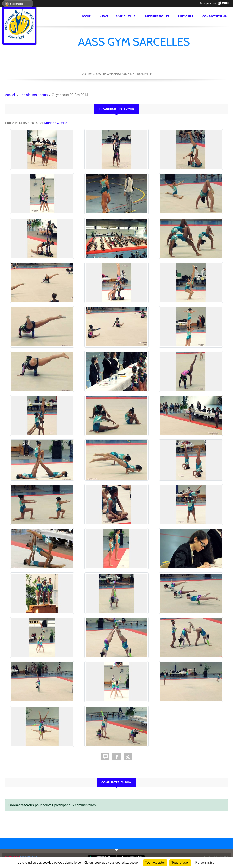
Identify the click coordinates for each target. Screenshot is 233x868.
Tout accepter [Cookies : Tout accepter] (155, 863)
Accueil (87, 16)
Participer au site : (214, 3)
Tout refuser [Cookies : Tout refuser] (180, 863)
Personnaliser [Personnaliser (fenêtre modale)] (206, 863)
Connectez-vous (21, 805)
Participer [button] (185, 16)
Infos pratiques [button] (157, 16)
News (104, 16)
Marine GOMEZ (56, 123)
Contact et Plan (215, 16)
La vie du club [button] (125, 16)
